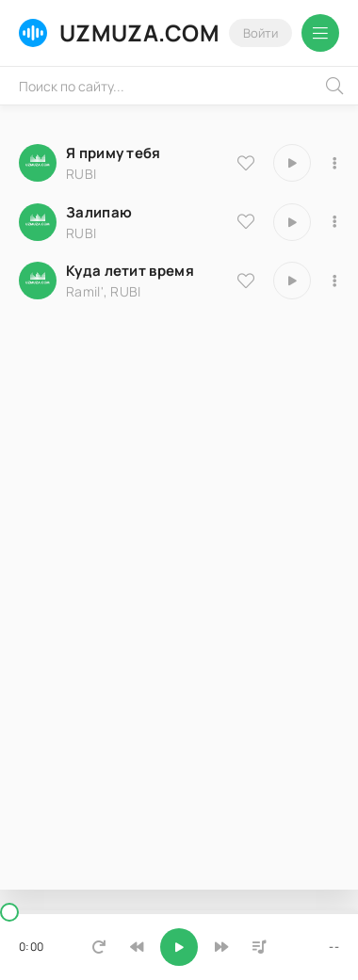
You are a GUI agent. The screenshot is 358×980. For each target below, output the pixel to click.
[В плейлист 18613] (334, 281)
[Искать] (334, 86)
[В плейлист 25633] (334, 163)
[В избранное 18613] (246, 281)
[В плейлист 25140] (334, 222)
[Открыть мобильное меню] (320, 33)
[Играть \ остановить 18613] (292, 281)
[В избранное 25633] (246, 163)
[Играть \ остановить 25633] (292, 163)
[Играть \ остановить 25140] (292, 222)
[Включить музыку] (179, 947)
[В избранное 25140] (246, 221)
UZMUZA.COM (119, 32)
